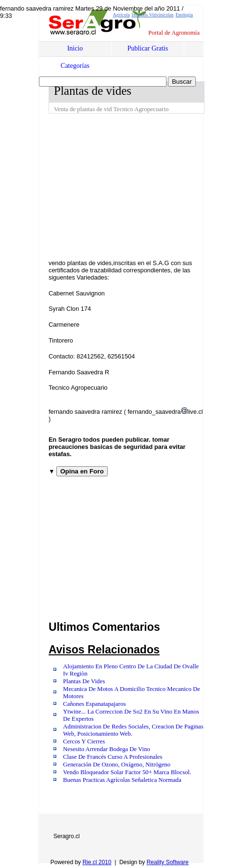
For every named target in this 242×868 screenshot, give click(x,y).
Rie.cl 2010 (97, 862)
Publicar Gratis (148, 48)
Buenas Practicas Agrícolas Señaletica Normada (122, 780)
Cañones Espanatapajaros (94, 704)
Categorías (75, 66)
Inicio (75, 48)
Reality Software (168, 862)
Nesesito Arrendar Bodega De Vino (107, 749)
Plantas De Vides (84, 681)
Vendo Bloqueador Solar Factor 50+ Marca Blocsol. (127, 772)
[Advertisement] (145, 186)
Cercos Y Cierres (84, 741)
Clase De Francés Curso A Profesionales (113, 757)
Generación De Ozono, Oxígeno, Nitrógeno (117, 765)
